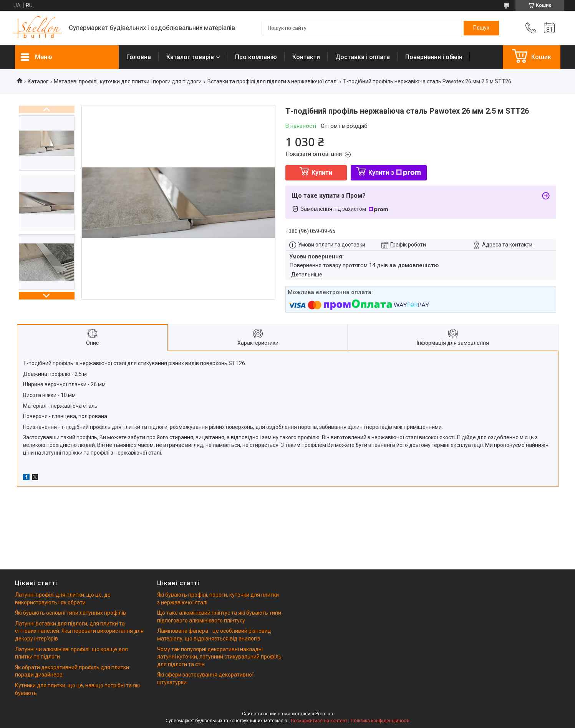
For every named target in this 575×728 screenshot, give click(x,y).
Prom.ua (324, 714)
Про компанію (256, 57)
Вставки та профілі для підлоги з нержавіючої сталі (273, 81)
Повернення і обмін (434, 57)
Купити (322, 173)
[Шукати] (481, 28)
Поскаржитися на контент (319, 721)
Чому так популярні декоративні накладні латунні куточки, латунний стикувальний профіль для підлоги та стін (219, 657)
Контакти (306, 57)
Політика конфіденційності (380, 721)
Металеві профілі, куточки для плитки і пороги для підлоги (128, 81)
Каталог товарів (190, 57)
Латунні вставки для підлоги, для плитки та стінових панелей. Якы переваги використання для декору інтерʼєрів (79, 631)
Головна (139, 57)
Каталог (38, 81)
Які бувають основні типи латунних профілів (70, 613)
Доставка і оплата (363, 57)
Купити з (395, 173)
